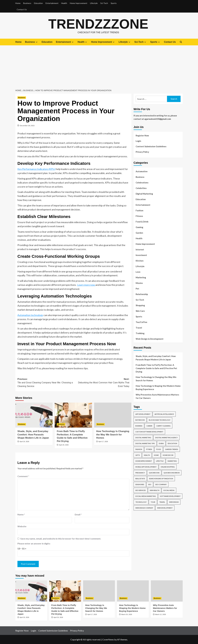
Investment (141, 255)
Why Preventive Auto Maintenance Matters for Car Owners (157, 396)
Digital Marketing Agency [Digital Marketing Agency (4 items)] (166, 438)
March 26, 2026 (127, 614)
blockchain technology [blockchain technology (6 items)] (160, 420)
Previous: (45, 383)
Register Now (142, 135)
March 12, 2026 (160, 614)
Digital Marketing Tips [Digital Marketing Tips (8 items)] (145, 443)
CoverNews (108, 639)
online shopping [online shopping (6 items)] (168, 467)
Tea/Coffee (141, 322)
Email (78, 514)
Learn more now (86, 285)
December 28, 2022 (27, 125)
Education (38, 3)
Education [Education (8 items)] (172, 443)
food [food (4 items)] (159, 449)
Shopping (140, 305)
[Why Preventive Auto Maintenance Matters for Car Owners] (167, 591)
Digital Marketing (144, 194)
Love (138, 272)
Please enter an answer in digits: (34, 543)
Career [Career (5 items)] (149, 426)
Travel (139, 328)
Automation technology (30, 315)
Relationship (142, 294)
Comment (23, 476)
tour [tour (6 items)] (153, 502)
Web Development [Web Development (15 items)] (165, 508)
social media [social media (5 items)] (169, 490)
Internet (140, 249)
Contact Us (22, 9)
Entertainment (52, 3)
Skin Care (140, 311)
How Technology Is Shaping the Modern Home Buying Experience (158, 388)
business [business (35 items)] (139, 426)
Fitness (139, 216)
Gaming (139, 227)
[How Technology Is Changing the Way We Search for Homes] (113, 415)
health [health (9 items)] (147, 455)
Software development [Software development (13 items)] (170, 496)
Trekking (140, 333)
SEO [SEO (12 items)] (150, 484)
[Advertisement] (99, 66)
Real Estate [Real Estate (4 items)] (140, 479)
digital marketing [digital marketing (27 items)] (143, 438)
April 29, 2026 (24, 442)
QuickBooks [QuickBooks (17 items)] (154, 473)
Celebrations (142, 182)
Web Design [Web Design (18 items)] (174, 502)
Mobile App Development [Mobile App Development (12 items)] (146, 467)
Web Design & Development (150, 339)
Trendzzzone (98, 24)
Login (138, 141)
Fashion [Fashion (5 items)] (139, 449)
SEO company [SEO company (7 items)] (161, 484)
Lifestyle (94, 3)
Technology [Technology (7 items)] (141, 502)
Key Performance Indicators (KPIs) (36, 169)
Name (21, 514)
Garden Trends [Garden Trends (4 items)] (172, 449)
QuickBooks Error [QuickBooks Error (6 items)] (172, 473)
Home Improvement (79, 3)
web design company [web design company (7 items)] (144, 508)
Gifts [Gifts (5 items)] (138, 455)
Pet (137, 288)
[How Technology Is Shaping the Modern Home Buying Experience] (133, 591)
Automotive (142, 171)
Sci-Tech (104, 3)
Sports (114, 3)
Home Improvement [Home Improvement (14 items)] (144, 461)
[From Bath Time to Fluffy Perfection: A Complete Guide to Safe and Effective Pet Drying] (73, 415)
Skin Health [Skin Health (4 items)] (155, 490)
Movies (139, 283)
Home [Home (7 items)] (156, 455)
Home (18, 3)
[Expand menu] (37, 42)
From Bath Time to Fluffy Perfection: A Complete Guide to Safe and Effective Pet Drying (156, 368)
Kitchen (140, 261)
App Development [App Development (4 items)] (143, 414)
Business (27, 3)
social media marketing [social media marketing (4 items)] (146, 496)
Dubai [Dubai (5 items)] (161, 443)
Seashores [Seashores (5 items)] (140, 484)
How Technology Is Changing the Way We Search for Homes (113, 434)
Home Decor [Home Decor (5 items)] (168, 455)
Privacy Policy (142, 152)
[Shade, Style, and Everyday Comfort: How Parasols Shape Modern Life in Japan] (34, 415)
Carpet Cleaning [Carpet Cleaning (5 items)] (163, 426)
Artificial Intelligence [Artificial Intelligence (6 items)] (164, 414)
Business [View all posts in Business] (22, 97)
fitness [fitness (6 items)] (149, 449)
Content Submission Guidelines (151, 146)
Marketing (141, 277)
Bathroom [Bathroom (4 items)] (140, 420)
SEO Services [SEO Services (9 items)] (141, 490)
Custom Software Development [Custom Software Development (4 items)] (149, 432)
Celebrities (141, 188)
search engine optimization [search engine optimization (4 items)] (161, 479)
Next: (101, 383)
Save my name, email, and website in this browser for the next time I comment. (61, 538)
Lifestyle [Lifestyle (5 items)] (160, 461)
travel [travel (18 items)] (162, 502)
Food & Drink (142, 221)
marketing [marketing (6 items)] (172, 461)
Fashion (140, 210)
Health (64, 3)
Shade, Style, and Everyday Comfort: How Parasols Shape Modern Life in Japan (33, 434)
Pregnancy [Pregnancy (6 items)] (140, 473)
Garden (139, 233)
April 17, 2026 (103, 442)
